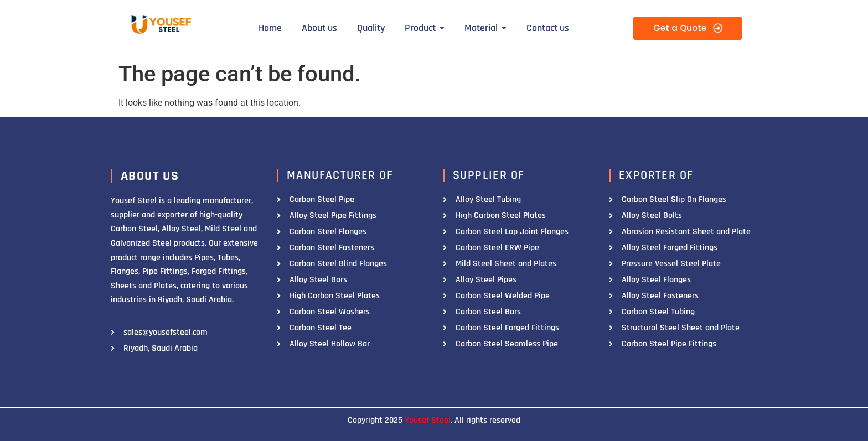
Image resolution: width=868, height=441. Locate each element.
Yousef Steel (428, 420)
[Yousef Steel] (160, 26)
